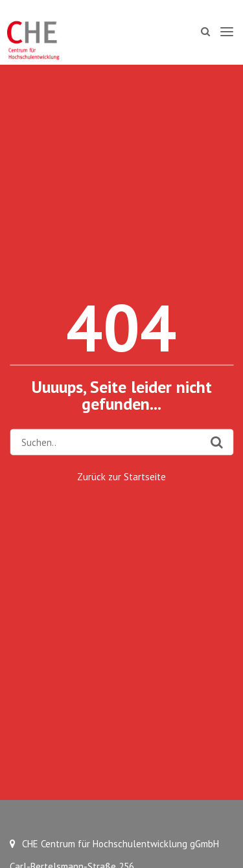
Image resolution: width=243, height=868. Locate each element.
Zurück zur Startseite (121, 477)
